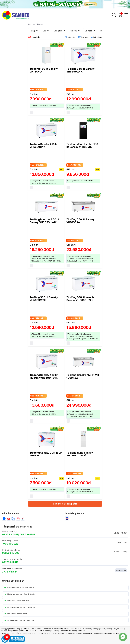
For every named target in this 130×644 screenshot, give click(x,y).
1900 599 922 (10, 544)
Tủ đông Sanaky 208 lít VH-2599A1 (47, 454)
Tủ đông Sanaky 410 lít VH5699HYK (44, 145)
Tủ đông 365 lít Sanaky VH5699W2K (44, 299)
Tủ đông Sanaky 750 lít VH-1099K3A (83, 376)
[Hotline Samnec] (6, 638)
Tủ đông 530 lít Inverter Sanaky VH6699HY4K (81, 299)
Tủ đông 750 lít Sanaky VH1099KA (81, 221)
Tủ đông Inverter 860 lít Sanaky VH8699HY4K (44, 221)
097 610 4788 (27, 534)
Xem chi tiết (121, 570)
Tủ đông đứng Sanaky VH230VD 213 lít (80, 454)
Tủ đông (40, 24)
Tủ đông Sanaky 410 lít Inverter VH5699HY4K (44, 376)
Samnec (32, 24)
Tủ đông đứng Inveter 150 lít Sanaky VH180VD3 (82, 145)
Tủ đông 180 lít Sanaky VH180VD (44, 70)
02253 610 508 (11, 553)
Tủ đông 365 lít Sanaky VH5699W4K (81, 70)
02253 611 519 (10, 562)
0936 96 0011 (10, 534)
